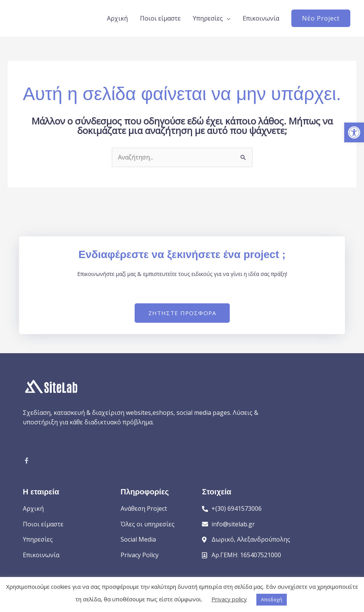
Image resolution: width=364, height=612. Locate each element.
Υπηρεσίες (208, 18)
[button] (354, 132)
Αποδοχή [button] (272, 599)
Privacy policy (229, 599)
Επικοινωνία (261, 18)
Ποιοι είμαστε (160, 18)
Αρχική (117, 18)
